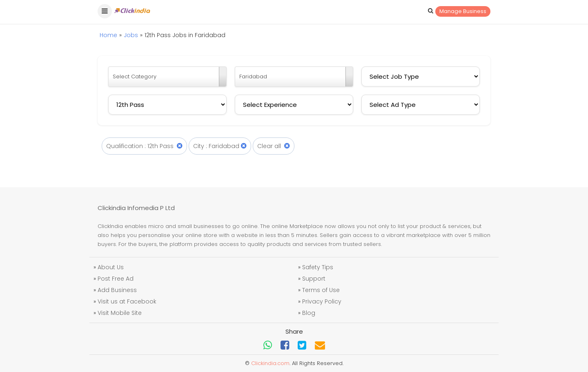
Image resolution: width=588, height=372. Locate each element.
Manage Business (463, 11)
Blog (309, 313)
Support (314, 279)
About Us (111, 267)
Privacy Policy (322, 301)
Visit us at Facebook (127, 301)
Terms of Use (321, 290)
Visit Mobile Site (120, 313)
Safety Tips (318, 267)
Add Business (117, 290)
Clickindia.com (270, 363)
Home (108, 35)
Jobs (131, 35)
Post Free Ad (116, 279)
